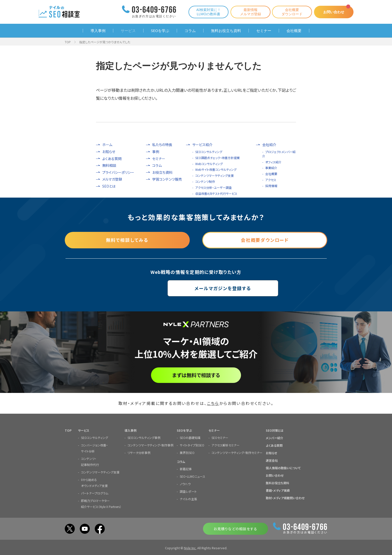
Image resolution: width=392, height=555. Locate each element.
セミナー (264, 31)
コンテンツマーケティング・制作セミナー (237, 452)
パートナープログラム (95, 493)
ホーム (107, 145)
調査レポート (188, 491)
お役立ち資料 (162, 172)
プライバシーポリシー (118, 172)
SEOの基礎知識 (190, 437)
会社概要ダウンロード (291, 12)
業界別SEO (187, 452)
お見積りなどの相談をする (235, 528)
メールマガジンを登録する (196, 288)
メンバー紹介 (274, 438)
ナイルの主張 (188, 499)
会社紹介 (269, 145)
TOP (68, 42)
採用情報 (271, 186)
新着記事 (186, 469)
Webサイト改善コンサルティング (216, 169)
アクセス (271, 180)
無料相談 (109, 165)
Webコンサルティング (209, 164)
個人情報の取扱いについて (283, 468)
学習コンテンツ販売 (167, 179)
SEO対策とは (275, 430)
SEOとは (109, 186)
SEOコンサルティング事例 (144, 437)
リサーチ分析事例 (139, 452)
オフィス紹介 (273, 162)
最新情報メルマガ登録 (250, 12)
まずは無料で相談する (196, 375)
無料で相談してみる (127, 240)
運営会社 (272, 460)
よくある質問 (112, 159)
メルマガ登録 (112, 179)
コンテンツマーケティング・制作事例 (150, 445)
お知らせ (109, 152)
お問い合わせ (333, 12)
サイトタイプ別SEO (192, 445)
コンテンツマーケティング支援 (214, 175)
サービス (128, 31)
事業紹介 (271, 168)
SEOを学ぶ (160, 31)
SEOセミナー (220, 437)
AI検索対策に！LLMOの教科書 (208, 12)
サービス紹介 (202, 145)
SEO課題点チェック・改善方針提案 (217, 158)
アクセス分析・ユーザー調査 (213, 187)
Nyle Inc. (190, 548)
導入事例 (98, 31)
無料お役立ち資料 (226, 31)
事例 (156, 152)
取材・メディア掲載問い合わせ (285, 498)
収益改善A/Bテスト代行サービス (216, 193)
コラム (190, 31)
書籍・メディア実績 (278, 490)
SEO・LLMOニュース (192, 476)
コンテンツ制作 (205, 181)
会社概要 (294, 31)
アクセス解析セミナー (225, 445)
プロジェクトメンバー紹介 (279, 154)
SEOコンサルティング (209, 152)
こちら (213, 403)
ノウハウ (185, 484)
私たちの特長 (162, 145)
